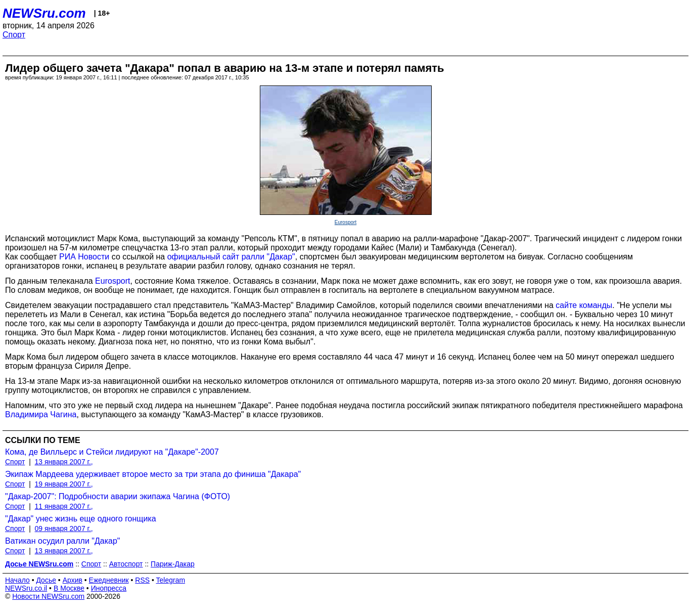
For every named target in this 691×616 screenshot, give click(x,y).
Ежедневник (109, 580)
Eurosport (345, 222)
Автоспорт (126, 564)
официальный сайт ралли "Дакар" (231, 257)
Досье (46, 580)
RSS (142, 580)
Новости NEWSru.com (48, 596)
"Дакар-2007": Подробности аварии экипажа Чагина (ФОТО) (118, 496)
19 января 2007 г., (64, 484)
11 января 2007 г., (64, 506)
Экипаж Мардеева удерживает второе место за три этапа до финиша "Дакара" (153, 474)
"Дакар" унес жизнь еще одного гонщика (81, 519)
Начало (17, 580)
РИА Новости (84, 257)
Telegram (171, 580)
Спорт (14, 35)
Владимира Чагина (41, 414)
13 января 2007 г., (64, 462)
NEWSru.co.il (26, 588)
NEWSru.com (44, 13)
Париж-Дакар (173, 564)
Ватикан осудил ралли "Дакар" (63, 541)
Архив (73, 580)
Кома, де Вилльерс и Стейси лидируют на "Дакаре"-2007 (112, 452)
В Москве (69, 588)
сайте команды (584, 305)
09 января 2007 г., (64, 529)
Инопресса (109, 588)
